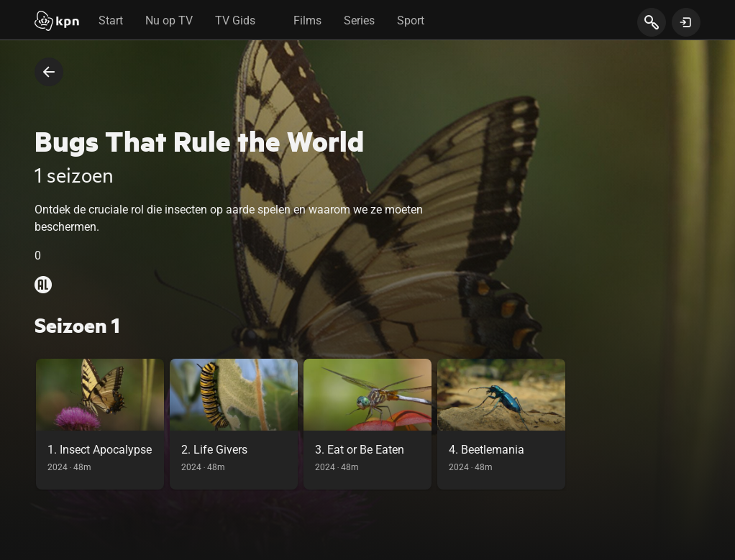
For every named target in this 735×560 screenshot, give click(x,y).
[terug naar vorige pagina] (49, 72)
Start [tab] (111, 20)
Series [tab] (359, 20)
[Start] (57, 22)
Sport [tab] (411, 20)
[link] (100, 424)
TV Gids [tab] (235, 20)
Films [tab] (307, 20)
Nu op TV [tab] (169, 20)
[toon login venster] (686, 22)
